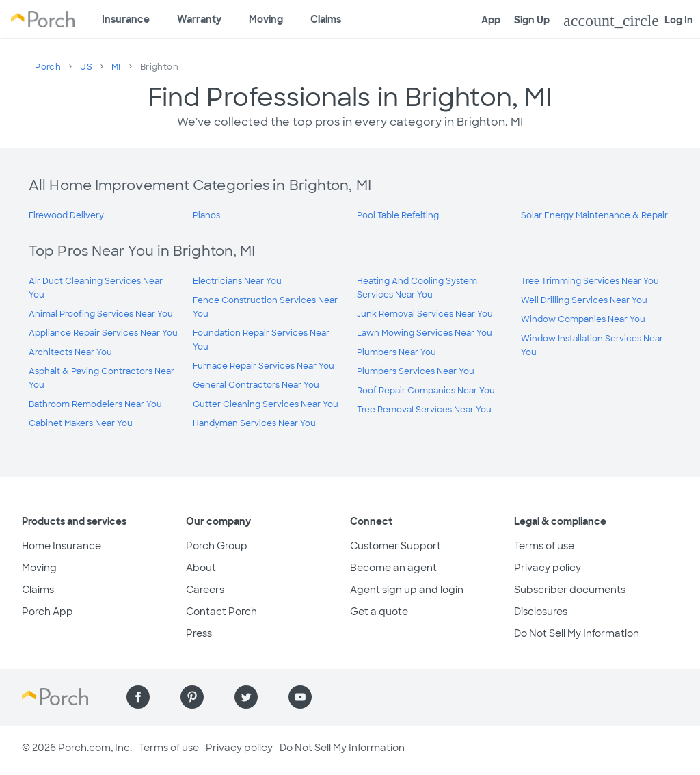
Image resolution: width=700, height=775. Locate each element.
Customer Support (395, 546)
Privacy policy (548, 568)
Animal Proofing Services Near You (101, 314)
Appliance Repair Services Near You (103, 333)
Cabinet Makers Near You (81, 423)
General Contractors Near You (256, 385)
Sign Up (532, 20)
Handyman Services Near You (254, 423)
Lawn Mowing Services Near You (425, 333)
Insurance (126, 19)
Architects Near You (70, 352)
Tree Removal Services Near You (424, 410)
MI (116, 67)
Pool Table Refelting (398, 215)
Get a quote (379, 612)
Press (199, 633)
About (201, 568)
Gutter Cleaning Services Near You (266, 404)
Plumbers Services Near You (416, 371)
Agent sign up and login (407, 590)
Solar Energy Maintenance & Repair (594, 215)
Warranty (199, 19)
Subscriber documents (570, 590)
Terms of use (544, 546)
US (86, 67)
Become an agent (393, 568)
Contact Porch (221, 612)
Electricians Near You (237, 281)
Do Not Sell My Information (577, 633)
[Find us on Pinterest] (192, 697)
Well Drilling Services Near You (584, 300)
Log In (628, 21)
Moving (266, 19)
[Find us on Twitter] (246, 697)
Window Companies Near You (583, 319)
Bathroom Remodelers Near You (95, 404)
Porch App (48, 612)
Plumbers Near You (396, 352)
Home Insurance (62, 546)
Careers (205, 590)
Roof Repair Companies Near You (426, 391)
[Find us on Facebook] (138, 697)
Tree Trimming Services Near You (590, 281)
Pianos (206, 215)
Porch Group (217, 546)
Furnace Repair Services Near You (264, 366)
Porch (48, 67)
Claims (326, 19)
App (491, 20)
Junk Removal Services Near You (425, 314)
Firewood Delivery (66, 215)
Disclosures (541, 612)
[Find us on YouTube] (300, 697)
